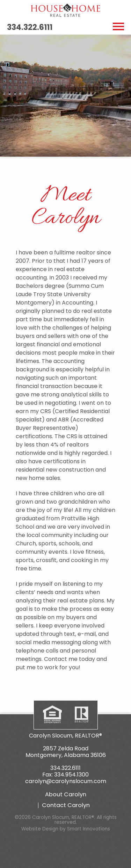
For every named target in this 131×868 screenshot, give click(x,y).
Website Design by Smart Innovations (66, 829)
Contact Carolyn (66, 805)
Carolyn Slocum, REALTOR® (65, 736)
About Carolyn (66, 794)
